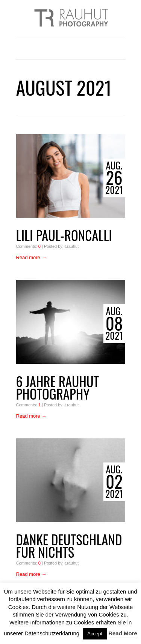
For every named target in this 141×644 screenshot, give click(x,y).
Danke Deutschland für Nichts (69, 546)
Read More (123, 633)
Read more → (31, 257)
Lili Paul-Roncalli (64, 235)
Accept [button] (95, 634)
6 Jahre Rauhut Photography (58, 388)
